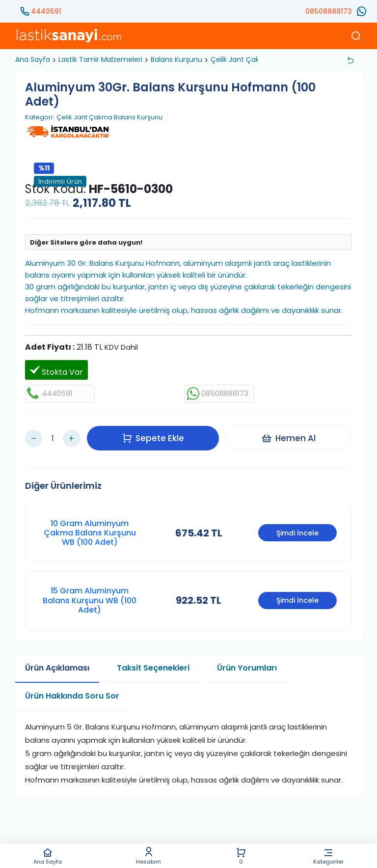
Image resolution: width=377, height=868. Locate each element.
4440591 (46, 11)
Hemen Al (290, 435)
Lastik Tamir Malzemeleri (100, 59)
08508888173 (329, 11)
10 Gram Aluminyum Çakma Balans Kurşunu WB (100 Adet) (90, 526)
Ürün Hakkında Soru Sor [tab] (72, 689)
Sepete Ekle (155, 435)
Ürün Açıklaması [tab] (57, 661)
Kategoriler (328, 856)
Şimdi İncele (297, 526)
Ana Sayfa (48, 856)
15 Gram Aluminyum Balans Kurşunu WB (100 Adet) (90, 594)
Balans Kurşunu (176, 59)
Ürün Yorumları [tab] (247, 661)
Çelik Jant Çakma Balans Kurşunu (109, 117)
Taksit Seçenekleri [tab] (153, 661)
